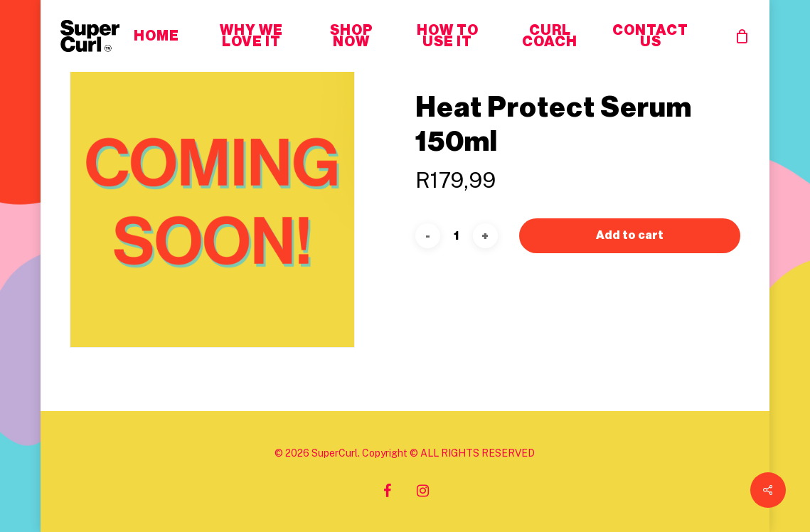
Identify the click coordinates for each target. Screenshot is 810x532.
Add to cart (630, 207)
